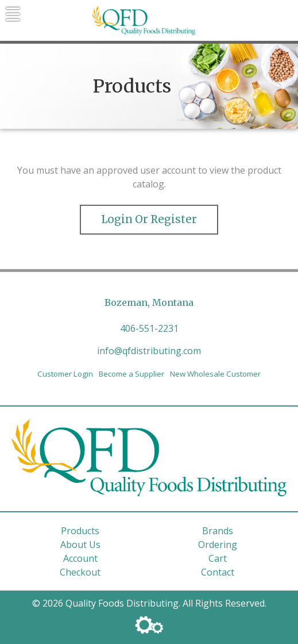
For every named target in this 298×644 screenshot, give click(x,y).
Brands (218, 531)
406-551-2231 (149, 328)
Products (80, 531)
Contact (218, 572)
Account (80, 558)
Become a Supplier (131, 374)
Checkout (80, 572)
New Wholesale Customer (215, 374)
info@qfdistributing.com (149, 351)
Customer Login (65, 374)
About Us (80, 545)
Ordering (218, 545)
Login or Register (149, 219)
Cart (218, 558)
